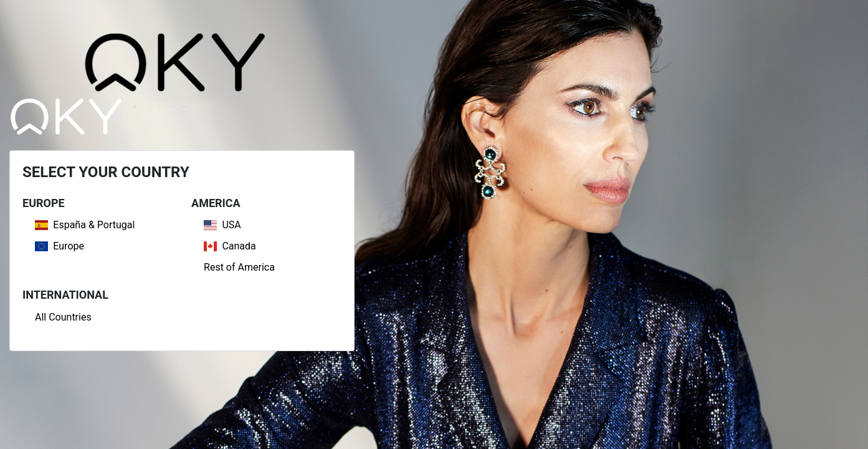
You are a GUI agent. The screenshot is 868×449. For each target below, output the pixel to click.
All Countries (63, 317)
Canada (230, 246)
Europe (60, 246)
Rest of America (239, 267)
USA (222, 225)
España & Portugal (85, 225)
